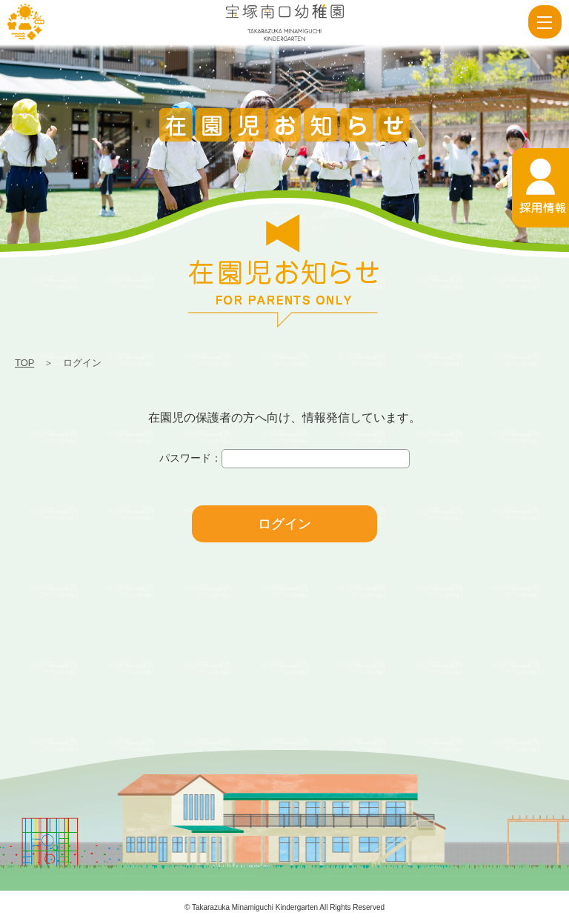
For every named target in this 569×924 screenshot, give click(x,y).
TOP (24, 363)
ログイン (284, 524)
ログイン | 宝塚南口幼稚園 (26, 22)
